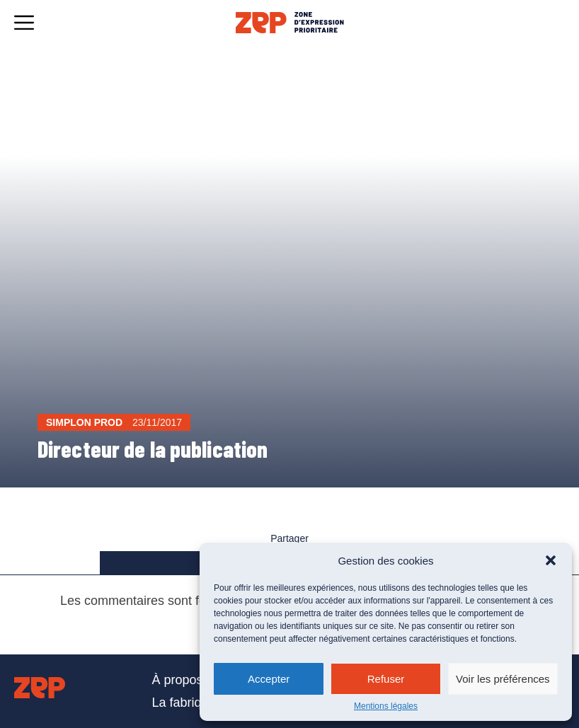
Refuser (386, 679)
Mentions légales (386, 706)
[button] (551, 560)
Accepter (269, 679)
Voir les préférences (503, 679)
